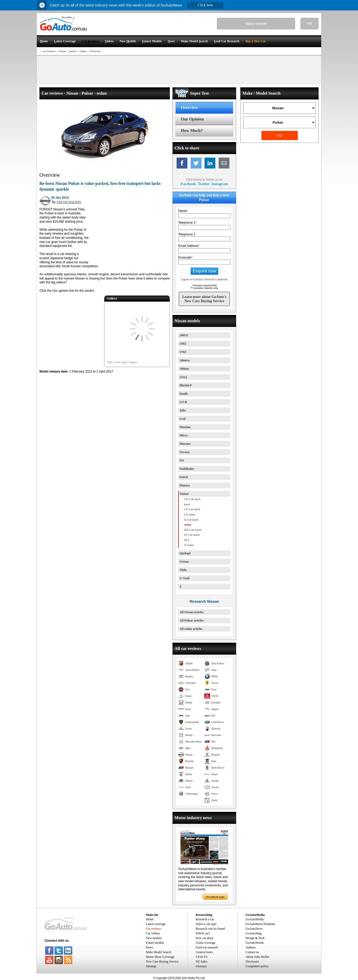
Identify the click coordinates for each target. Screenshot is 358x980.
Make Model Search (159, 952)
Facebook (188, 184)
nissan (63, 51)
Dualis (184, 394)
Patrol (184, 477)
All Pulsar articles (192, 620)
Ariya (183, 377)
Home (150, 919)
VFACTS (202, 957)
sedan (83, 51)
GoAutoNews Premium (260, 924)
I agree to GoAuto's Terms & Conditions (204, 279)
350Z (183, 344)
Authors (251, 947)
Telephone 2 (187, 234)
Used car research (207, 947)
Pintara (185, 485)
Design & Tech (255, 938)
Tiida (183, 570)
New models (154, 938)
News (149, 947)
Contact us (252, 952)
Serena (184, 562)
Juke (183, 410)
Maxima (185, 427)
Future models (155, 943)
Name (183, 211)
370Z (183, 352)
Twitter (204, 184)
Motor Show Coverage (160, 957)
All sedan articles (191, 629)
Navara (184, 452)
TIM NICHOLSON (69, 202)
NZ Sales (201, 961)
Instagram (220, 184)
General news (204, 952)
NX (182, 460)
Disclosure (252, 961)
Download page (215, 897)
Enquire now (204, 271)
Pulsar (184, 494)
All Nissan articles (192, 612)
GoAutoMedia (255, 919)
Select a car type (206, 924)
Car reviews (153, 929)
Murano (185, 444)
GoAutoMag (253, 933)
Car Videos (153, 933)
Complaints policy (257, 966)
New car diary (205, 938)
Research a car (205, 919)
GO (310, 23)
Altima (184, 369)
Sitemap (151, 966)
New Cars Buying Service (162, 961)
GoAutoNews (254, 929)
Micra (184, 435)
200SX (184, 335)
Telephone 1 (187, 223)
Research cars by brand (210, 929)
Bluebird (185, 385)
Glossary (201, 966)
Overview (95, 51)
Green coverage (206, 943)
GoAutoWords (255, 943)
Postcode (185, 258)
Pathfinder (187, 469)
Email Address (189, 246)
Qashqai (185, 553)
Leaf (183, 419)
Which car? (203, 933)
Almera (185, 360)
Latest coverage (156, 924)
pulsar (73, 51)
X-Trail (184, 578)
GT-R (183, 402)
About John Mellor (257, 957)
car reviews (49, 51)
